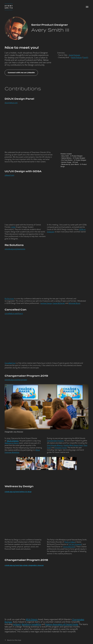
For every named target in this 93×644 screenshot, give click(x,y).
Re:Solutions (9, 299)
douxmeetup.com (11, 103)
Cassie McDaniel (59, 303)
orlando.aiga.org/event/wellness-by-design (18, 492)
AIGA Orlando (13, 441)
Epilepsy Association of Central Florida (62, 624)
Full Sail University (75, 544)
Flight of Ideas (70, 542)
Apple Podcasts (74, 55)
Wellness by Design (12, 443)
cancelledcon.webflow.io (14, 314)
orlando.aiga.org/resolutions (15, 249)
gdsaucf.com (9, 175)
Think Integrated (69, 547)
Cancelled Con (10, 363)
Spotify (86, 57)
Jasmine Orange (46, 303)
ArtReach (17, 624)
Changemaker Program (55, 441)
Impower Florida (61, 448)
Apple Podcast (76, 57)
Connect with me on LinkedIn (21, 73)
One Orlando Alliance (55, 445)
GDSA (13, 227)
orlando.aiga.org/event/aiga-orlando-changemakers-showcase (24, 565)
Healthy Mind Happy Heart (73, 445)
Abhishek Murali (74, 303)
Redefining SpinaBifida (31, 624)
